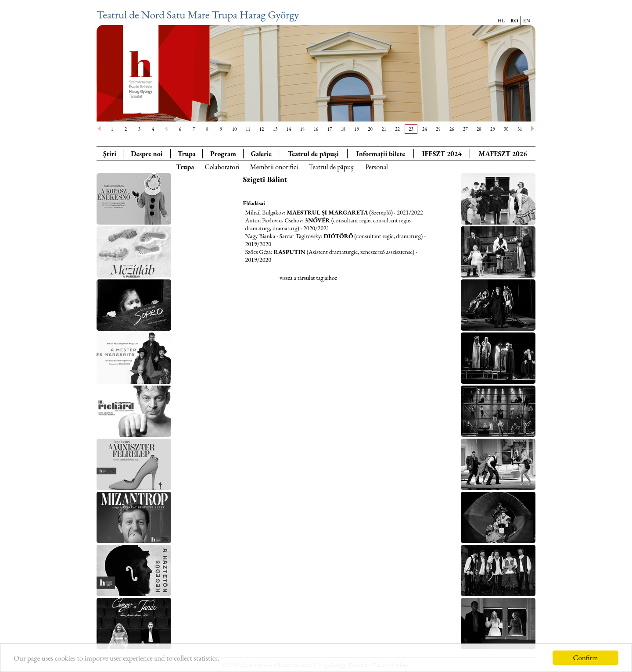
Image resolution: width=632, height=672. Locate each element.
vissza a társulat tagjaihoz (308, 278)
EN (527, 21)
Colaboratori (222, 167)
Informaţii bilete (381, 154)
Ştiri (110, 154)
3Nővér (317, 220)
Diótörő (338, 236)
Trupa (186, 154)
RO (514, 21)
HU (501, 21)
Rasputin (289, 252)
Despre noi (147, 154)
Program (223, 154)
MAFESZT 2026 (503, 154)
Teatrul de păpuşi (332, 167)
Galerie (261, 154)
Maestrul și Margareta (327, 212)
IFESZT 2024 (442, 154)
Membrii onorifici (274, 167)
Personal (376, 167)
